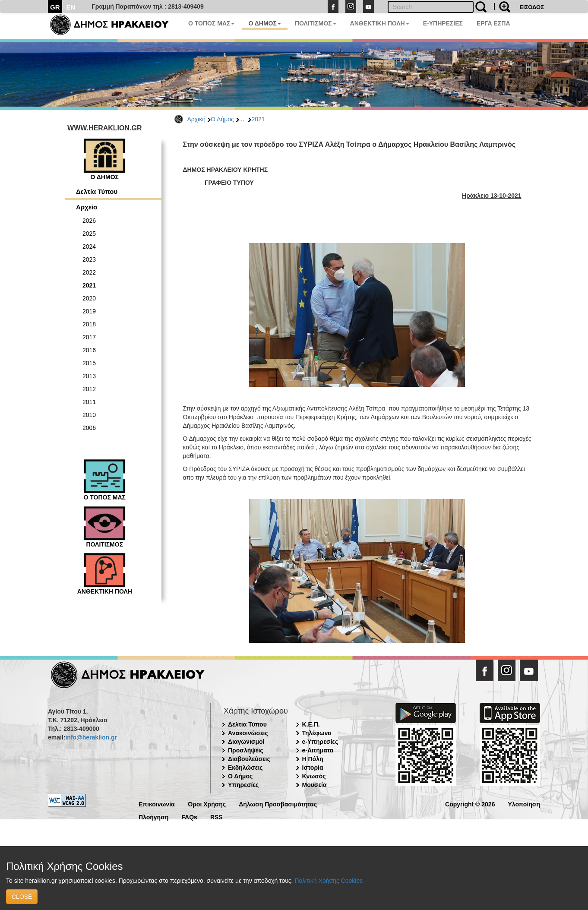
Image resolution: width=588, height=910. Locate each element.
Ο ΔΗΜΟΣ (264, 23)
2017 (89, 337)
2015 (89, 363)
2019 (89, 311)
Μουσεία (315, 785)
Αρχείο (87, 207)
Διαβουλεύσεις (249, 759)
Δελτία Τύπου (97, 191)
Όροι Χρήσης (207, 804)
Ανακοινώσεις (248, 733)
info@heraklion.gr (91, 737)
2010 (89, 415)
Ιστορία (313, 768)
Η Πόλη (313, 759)
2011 (89, 402)
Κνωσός (314, 776)
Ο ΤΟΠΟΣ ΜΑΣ (211, 23)
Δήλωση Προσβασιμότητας (278, 804)
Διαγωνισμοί (246, 742)
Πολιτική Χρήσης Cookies (329, 881)
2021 (258, 119)
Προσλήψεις (246, 750)
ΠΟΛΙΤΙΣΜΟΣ (316, 23)
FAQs (189, 817)
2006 (89, 428)
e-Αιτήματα (318, 750)
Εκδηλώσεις (245, 768)
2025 (89, 234)
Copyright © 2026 (470, 804)
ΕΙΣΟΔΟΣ (532, 7)
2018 (89, 324)
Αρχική (197, 119)
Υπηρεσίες (243, 785)
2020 (89, 298)
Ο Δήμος (222, 119)
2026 (89, 221)
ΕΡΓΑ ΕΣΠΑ (493, 23)
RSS (217, 817)
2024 (89, 246)
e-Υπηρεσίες (320, 742)
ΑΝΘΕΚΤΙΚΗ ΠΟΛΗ (380, 23)
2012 (89, 389)
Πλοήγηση (153, 817)
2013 (89, 376)
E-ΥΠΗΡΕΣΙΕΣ (443, 23)
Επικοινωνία (157, 804)
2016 (89, 350)
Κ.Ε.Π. (311, 724)
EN (71, 7)
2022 (89, 272)
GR (55, 7)
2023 (89, 259)
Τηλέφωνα (317, 733)
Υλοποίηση (524, 804)
